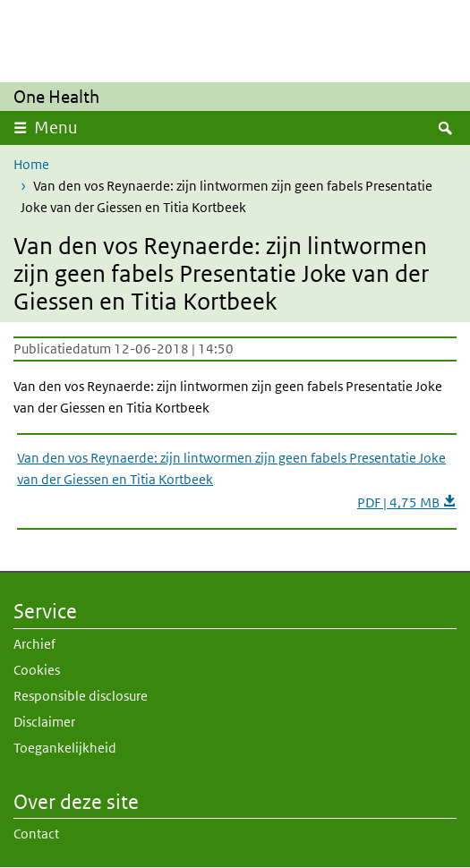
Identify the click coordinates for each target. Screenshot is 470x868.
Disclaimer (44, 722)
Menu (56, 128)
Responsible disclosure (81, 696)
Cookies (37, 670)
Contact (36, 834)
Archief (34, 644)
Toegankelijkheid (65, 748)
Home (31, 164)
